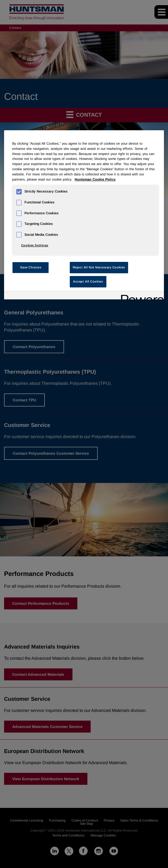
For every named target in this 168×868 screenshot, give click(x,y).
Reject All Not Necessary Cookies (99, 267)
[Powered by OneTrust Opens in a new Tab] (141, 296)
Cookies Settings (35, 245)
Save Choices (31, 267)
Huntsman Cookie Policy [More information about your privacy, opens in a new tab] (95, 179)
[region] (84, 215)
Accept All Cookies (88, 281)
